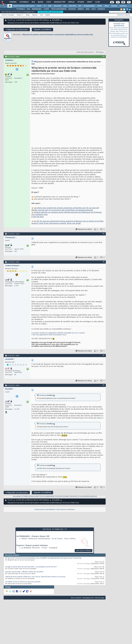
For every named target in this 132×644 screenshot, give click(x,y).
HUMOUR (101, 9)
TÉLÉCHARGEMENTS (59, 9)
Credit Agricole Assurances (36, 552)
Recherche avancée (124, 15)
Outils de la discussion (85, 52)
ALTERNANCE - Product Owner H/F (33, 550)
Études (81, 2)
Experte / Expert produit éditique (32, 559)
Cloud (39, 6)
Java (65, 6)
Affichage (99, 52)
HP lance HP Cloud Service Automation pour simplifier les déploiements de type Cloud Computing (43, 572)
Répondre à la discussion (17, 29)
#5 (104, 399)
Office (107, 6)
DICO (94, 9)
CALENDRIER (84, 510)
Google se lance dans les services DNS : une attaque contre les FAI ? (31, 581)
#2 (104, 247)
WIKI (88, 9)
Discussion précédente (45, 523)
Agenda (35, 15)
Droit (89, 2)
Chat (48, 2)
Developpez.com (88, 612)
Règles (48, 15)
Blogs (40, 2)
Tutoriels (24, 2)
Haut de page (100, 612)
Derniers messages (8, 15)
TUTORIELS (21, 9)
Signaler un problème (42, 29)
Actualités (56, 20)
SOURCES (72, 9)
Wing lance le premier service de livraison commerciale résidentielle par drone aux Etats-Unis (58, 35)
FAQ (33, 2)
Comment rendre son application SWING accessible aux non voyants (58, 347)
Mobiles (114, 6)
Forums (13, 2)
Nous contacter (76, 612)
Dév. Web (73, 6)
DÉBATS (81, 9)
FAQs (32, 510)
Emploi (71, 2)
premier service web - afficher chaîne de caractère (24, 586)
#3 (104, 276)
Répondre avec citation (84, 243)
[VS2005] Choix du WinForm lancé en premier (23, 596)
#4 (104, 369)
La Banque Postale (31, 562)
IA (45, 6)
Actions (19, 15)
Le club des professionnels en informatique (32, 20)
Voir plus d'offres (84, 564)
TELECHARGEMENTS (48, 510)
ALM (50, 6)
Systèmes (123, 6)
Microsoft (57, 6)
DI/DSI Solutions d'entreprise (24, 6)
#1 (104, 56)
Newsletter (59, 2)
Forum (10, 20)
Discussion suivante (65, 523)
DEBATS (68, 510)
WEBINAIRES (37, 9)
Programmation (89, 6)
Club (97, 2)
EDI (80, 6)
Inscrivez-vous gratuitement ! (50, 12)
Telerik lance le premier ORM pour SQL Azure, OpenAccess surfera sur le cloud (35, 591)
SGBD (100, 6)
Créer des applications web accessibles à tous (49, 349)
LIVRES (46, 9)
